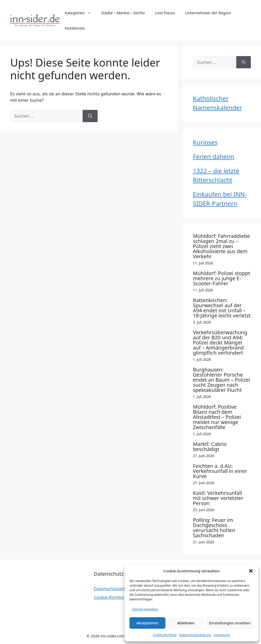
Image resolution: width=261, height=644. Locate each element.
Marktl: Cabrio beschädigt (210, 447)
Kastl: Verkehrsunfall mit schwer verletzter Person (218, 498)
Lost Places (165, 13)
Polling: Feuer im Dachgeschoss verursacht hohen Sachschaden (214, 528)
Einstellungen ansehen (230, 623)
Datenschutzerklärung (195, 635)
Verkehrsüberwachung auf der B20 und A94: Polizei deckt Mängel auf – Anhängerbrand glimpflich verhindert (220, 343)
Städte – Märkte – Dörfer (123, 13)
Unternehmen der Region (208, 13)
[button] (251, 571)
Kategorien (80, 13)
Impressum (222, 635)
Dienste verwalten (145, 609)
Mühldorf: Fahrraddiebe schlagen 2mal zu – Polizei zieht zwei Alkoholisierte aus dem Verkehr (221, 246)
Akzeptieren (147, 623)
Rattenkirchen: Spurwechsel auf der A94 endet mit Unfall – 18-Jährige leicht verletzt (222, 308)
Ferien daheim (214, 156)
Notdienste (75, 28)
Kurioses (205, 142)
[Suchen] (90, 116)
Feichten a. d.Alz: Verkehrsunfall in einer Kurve (220, 471)
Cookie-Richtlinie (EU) (115, 597)
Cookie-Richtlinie (165, 635)
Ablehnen (186, 623)
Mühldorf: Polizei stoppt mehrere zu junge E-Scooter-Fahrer (221, 278)
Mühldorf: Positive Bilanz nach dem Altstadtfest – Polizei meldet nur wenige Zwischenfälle (217, 417)
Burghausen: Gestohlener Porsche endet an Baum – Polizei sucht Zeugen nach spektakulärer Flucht (221, 380)
